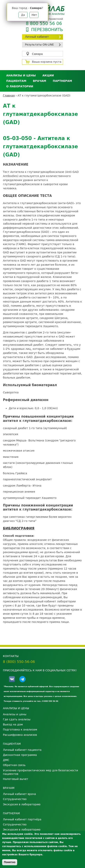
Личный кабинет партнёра (22, 819)
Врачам (40, 81)
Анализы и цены (21, 75)
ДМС (6, 760)
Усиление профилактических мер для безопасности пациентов (40, 772)
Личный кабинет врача (19, 794)
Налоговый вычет (16, 779)
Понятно (10, 862)
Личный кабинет (37, 37)
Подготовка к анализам (20, 730)
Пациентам (16, 81)
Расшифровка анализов (20, 735)
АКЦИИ (48, 75)
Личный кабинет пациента (22, 750)
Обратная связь (14, 765)
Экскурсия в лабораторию (22, 804)
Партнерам (62, 81)
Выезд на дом (13, 724)
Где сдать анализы (17, 719)
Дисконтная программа (20, 755)
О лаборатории (20, 86)
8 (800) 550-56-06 (19, 662)
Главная (9, 96)
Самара (37, 54)
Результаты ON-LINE (39, 45)
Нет (34, 15)
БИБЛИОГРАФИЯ (19, 528)
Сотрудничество (15, 799)
